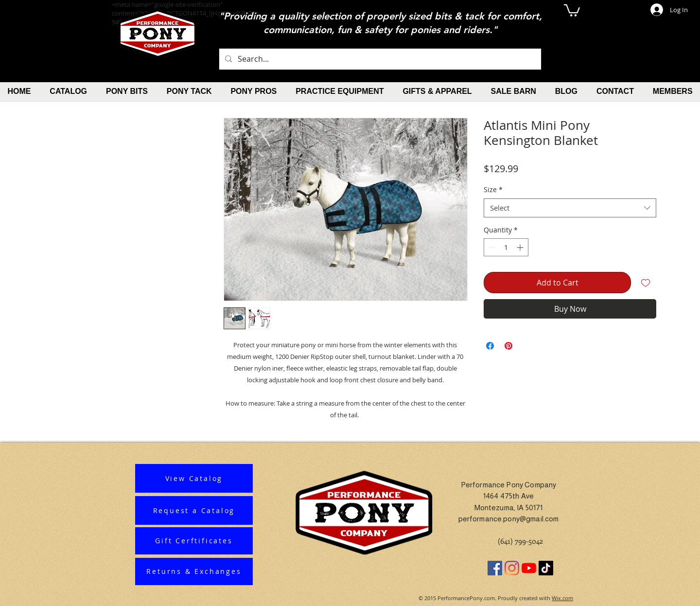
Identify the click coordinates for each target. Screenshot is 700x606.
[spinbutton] (506, 247)
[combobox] (570, 208)
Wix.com (562, 598)
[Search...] (379, 59)
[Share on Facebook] (490, 346)
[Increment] (521, 247)
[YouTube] (529, 568)
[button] (572, 10)
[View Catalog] (194, 478)
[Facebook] (495, 568)
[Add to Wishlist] (646, 283)
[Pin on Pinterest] (508, 346)
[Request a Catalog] (194, 510)
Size (493, 189)
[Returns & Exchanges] (194, 571)
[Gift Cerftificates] (194, 541)
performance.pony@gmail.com (509, 519)
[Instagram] (512, 568)
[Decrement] (491, 247)
